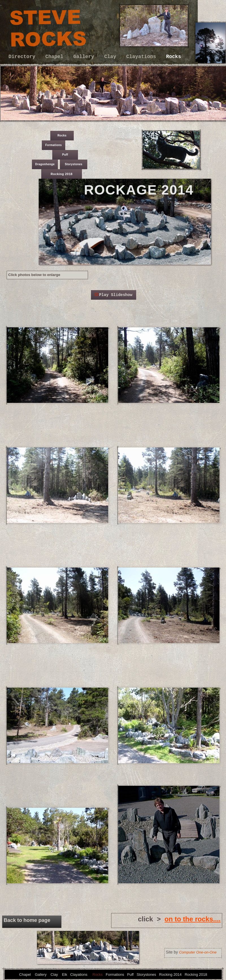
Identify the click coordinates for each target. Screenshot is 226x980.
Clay (112, 57)
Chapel (56, 57)
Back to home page (27, 920)
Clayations (143, 57)
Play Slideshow (116, 295)
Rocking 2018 (62, 174)
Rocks (174, 57)
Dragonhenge (45, 164)
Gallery (85, 57)
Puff (65, 155)
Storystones (73, 164)
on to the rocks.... (193, 919)
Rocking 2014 (170, 975)
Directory (23, 57)
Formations (53, 145)
